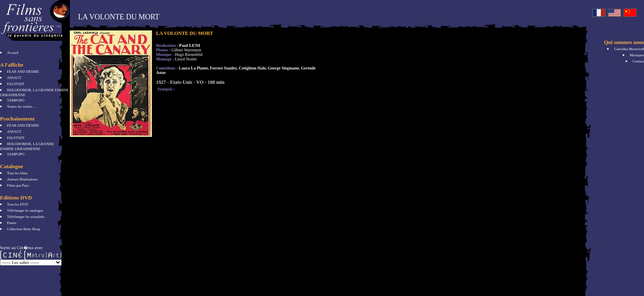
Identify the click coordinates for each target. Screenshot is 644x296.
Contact (638, 61)
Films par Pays (18, 185)
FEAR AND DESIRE (23, 72)
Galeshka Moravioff (629, 49)
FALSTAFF (16, 84)
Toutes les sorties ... (22, 106)
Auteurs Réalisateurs (22, 179)
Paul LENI (190, 45)
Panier (12, 223)
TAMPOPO (16, 100)
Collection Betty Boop (24, 229)
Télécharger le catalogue (25, 210)
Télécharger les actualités (26, 217)
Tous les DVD (17, 204)
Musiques (637, 55)
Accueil (13, 53)
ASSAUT (14, 78)
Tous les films (17, 173)
